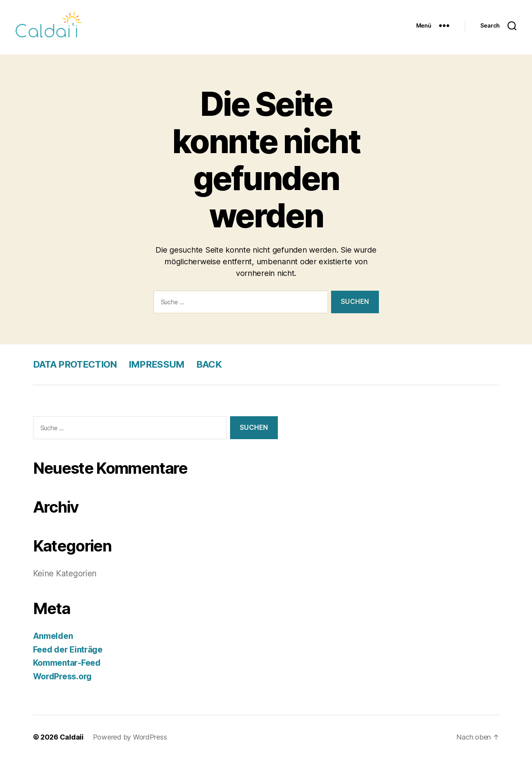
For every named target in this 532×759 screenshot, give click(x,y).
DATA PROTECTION (75, 364)
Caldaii (72, 737)
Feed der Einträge (68, 650)
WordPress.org (63, 676)
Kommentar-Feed (67, 663)
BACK (209, 364)
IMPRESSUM (157, 364)
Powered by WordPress (130, 737)
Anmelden (53, 636)
